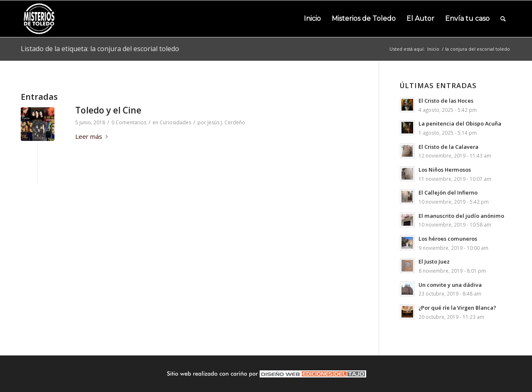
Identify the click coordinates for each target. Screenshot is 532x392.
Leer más (93, 136)
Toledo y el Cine (108, 110)
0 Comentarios (129, 122)
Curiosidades (175, 122)
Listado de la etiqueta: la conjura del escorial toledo (100, 49)
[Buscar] (503, 19)
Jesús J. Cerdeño (226, 122)
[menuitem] (312, 19)
